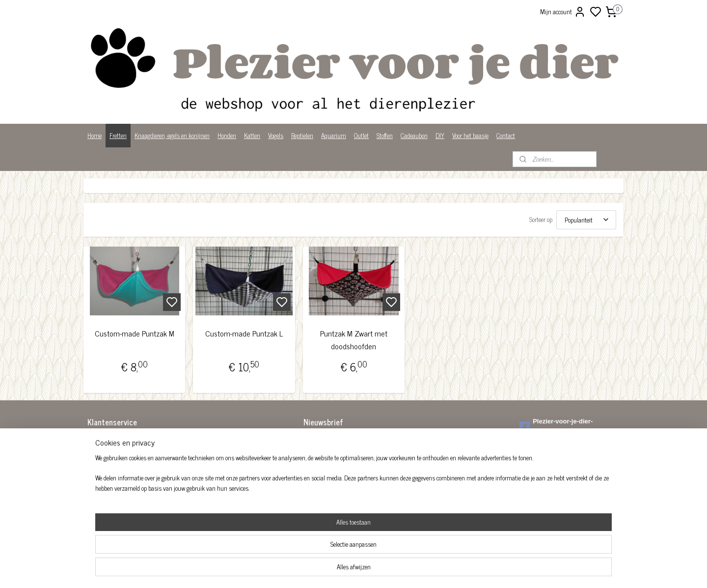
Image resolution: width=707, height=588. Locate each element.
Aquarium (334, 135)
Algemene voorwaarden (115, 440)
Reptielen (302, 135)
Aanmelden (325, 462)
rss (402, 570)
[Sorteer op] (586, 220)
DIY (440, 135)
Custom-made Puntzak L (244, 333)
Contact (506, 135)
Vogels (276, 135)
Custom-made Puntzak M (135, 333)
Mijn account (563, 12)
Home (95, 135)
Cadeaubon (414, 135)
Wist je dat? (102, 501)
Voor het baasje (470, 135)
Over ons (98, 481)
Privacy (96, 491)
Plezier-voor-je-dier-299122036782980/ (556, 426)
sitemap (387, 570)
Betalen (96, 450)
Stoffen (385, 135)
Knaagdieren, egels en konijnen (172, 135)
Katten (252, 135)
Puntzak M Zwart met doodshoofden (353, 340)
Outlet (361, 135)
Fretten (118, 135)
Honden (227, 135)
